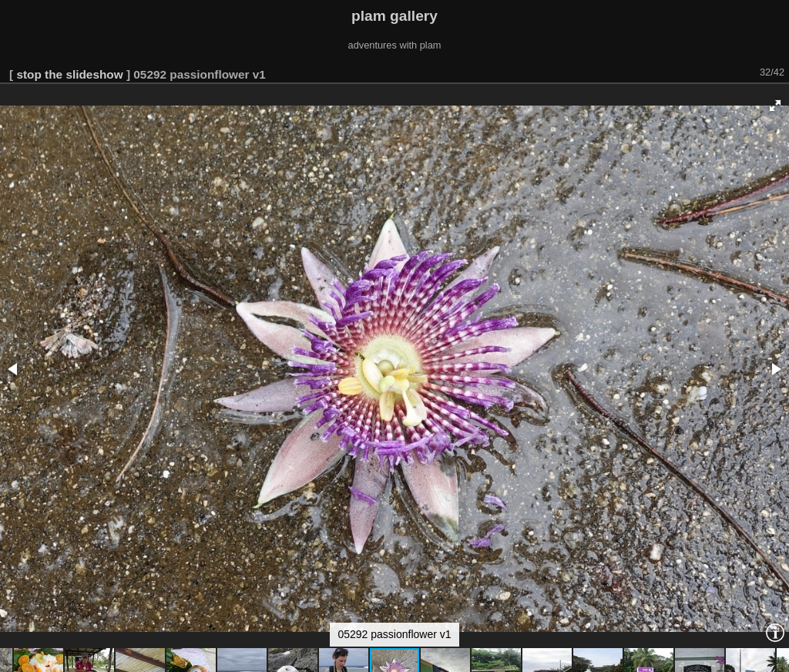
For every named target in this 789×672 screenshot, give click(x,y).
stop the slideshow (69, 74)
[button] (775, 106)
